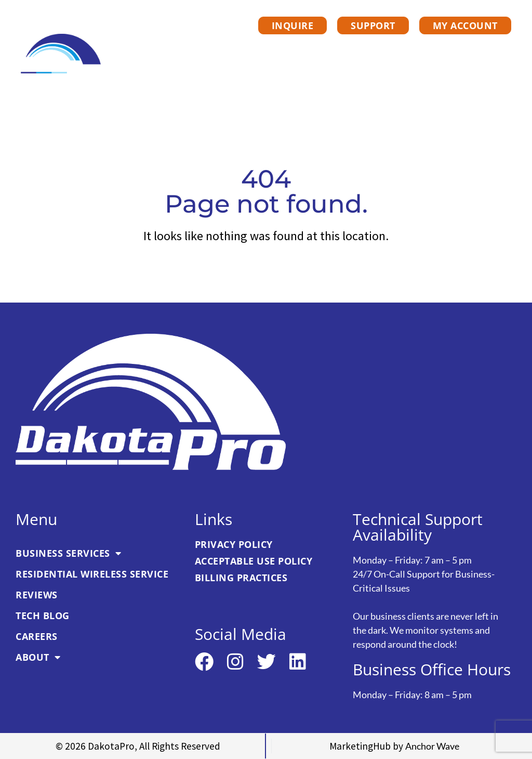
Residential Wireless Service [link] (358, 49)
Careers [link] (411, 73)
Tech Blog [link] (343, 73)
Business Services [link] (209, 49)
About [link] (475, 73)
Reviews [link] (477, 49)
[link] (62, 54)
